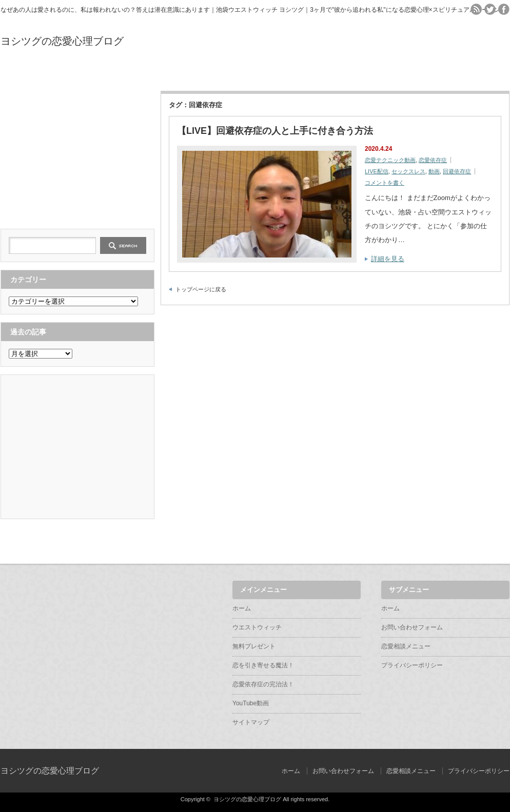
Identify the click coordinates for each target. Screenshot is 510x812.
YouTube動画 (401, 73)
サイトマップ (473, 73)
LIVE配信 (377, 171)
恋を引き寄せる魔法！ (255, 73)
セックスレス (408, 171)
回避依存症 (457, 171)
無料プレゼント (182, 73)
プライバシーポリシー (412, 665)
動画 (434, 171)
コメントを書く (385, 183)
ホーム (37, 73)
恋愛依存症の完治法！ (328, 73)
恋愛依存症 (433, 160)
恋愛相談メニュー (406, 646)
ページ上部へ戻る (501, 542)
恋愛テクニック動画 (390, 160)
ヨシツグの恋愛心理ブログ (62, 41)
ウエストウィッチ (110, 73)
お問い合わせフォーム (412, 627)
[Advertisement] (77, 155)
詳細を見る (388, 259)
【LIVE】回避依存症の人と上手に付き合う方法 (275, 131)
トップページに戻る (201, 289)
